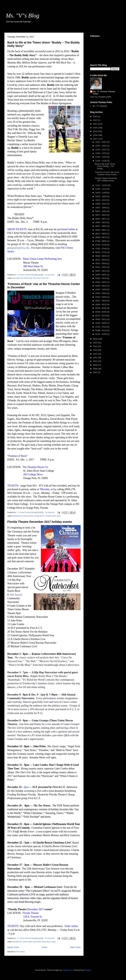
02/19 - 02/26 (101, 312)
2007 (95, 372)
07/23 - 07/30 (101, 245)
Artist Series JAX (18, 278)
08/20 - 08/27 (101, 230)
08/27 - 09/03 (101, 226)
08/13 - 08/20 (101, 234)
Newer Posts (13, 947)
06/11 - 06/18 (101, 260)
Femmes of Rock (28, 516)
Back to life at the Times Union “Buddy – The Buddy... (105, 166)
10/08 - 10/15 (101, 204)
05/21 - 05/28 (101, 263)
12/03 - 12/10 (101, 153)
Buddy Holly (28, 278)
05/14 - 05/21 (101, 267)
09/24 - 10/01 (101, 211)
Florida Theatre (27, 942)
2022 (95, 120)
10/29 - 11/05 (101, 193)
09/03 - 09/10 (101, 222)
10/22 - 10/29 (101, 196)
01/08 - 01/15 (101, 330)
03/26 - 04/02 (101, 293)
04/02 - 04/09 (101, 289)
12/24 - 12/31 (101, 146)
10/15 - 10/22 (101, 200)
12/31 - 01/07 (101, 142)
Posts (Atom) (21, 952)
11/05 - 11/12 (101, 189)
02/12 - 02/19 (101, 316)
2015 (95, 343)
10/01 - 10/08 (101, 208)
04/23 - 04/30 (101, 278)
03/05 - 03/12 (101, 304)
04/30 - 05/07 (101, 275)
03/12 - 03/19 (101, 301)
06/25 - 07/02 (101, 252)
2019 (95, 131)
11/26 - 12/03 (101, 157)
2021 (95, 124)
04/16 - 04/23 (101, 282)
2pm (26, 787)
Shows (54, 942)
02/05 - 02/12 (101, 319)
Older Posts (75, 947)
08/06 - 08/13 (101, 237)
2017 (95, 139)
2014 (95, 346)
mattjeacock (67, 970)
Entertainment (17, 516)
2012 (95, 354)
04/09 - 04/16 (101, 286)
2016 (95, 339)
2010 (95, 361)
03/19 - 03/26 (101, 297)
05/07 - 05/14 (101, 271)
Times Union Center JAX (41, 278)
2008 (95, 369)
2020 (95, 128)
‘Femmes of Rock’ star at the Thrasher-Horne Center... (107, 173)
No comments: (50, 275)
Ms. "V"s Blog (23, 16)
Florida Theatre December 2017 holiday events (40, 522)
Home (44, 947)
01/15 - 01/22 (101, 327)
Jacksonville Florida (39, 942)
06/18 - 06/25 (101, 256)
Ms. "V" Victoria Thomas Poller (104, 93)
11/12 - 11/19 (101, 185)
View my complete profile (101, 97)
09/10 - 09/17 (101, 219)
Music (49, 942)
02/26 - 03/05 (101, 308)
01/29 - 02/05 (101, 323)
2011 (95, 358)
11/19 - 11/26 (101, 161)
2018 (95, 135)
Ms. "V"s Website (100, 106)
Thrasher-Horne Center (53, 516)
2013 (95, 350)
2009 (95, 365)
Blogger (87, 970)
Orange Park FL (39, 516)
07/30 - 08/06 (101, 241)
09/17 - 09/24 (101, 215)
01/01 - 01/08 (101, 334)
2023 (95, 116)
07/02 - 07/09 (101, 249)
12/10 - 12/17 (101, 150)
